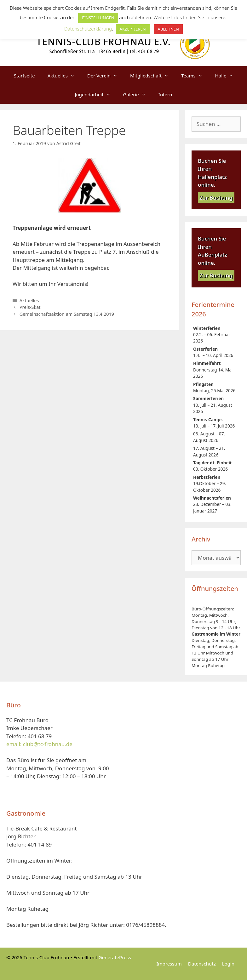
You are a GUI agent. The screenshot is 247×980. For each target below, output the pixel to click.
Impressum (169, 964)
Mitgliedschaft (152, 76)
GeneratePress (115, 957)
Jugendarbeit (96, 94)
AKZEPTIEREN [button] (133, 29)
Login (228, 964)
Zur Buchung (216, 198)
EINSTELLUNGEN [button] (98, 18)
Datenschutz (202, 964)
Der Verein (106, 76)
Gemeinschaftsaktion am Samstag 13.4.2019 (67, 314)
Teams (195, 76)
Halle (227, 76)
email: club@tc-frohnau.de (39, 744)
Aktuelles (64, 76)
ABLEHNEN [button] (168, 29)
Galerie (138, 94)
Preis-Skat (30, 307)
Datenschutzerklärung (88, 29)
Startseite (24, 76)
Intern (165, 94)
